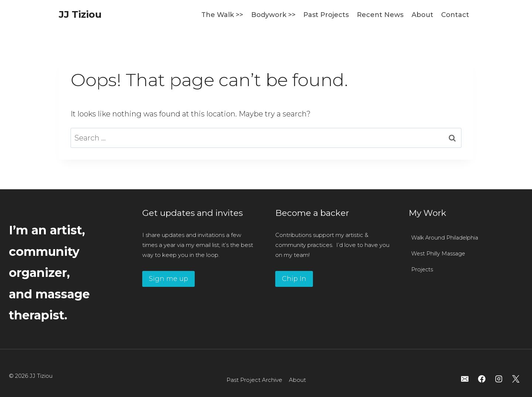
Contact (455, 15)
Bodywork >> (273, 15)
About (422, 15)
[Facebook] (482, 379)
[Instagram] (499, 379)
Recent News (380, 15)
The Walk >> (222, 15)
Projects (422, 269)
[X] (516, 379)
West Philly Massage (438, 254)
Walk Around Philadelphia (445, 238)
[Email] (465, 379)
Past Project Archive (254, 380)
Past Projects (326, 15)
